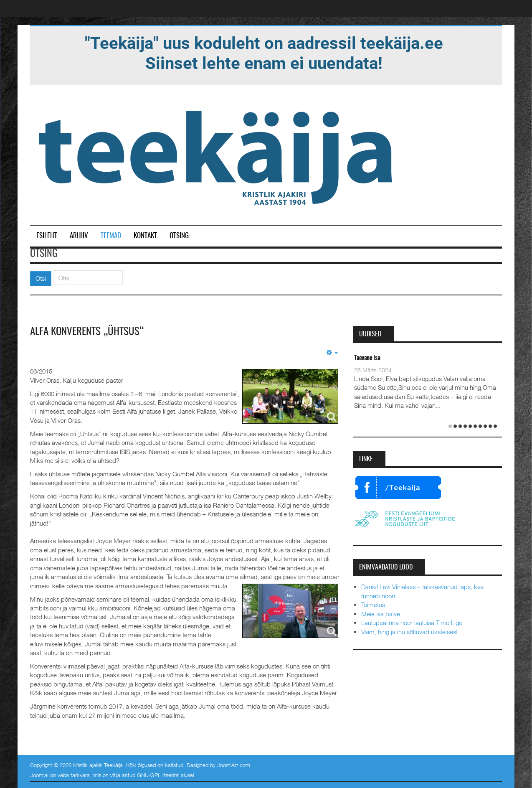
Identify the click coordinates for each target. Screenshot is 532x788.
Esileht (47, 236)
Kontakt (145, 236)
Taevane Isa (367, 358)
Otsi (41, 278)
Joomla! (39, 775)
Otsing (179, 236)
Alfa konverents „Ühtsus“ (90, 332)
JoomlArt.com (234, 765)
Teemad (111, 236)
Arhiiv (79, 236)
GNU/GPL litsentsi (158, 775)
